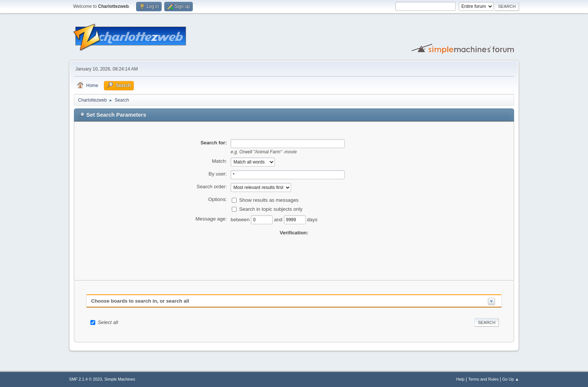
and (279, 219)
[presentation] (294, 251)
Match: (219, 161)
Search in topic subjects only (271, 209)
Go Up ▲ (511, 379)
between (241, 219)
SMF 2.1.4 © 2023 (85, 379)
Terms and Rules (484, 379)
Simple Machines (120, 379)
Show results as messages (269, 200)
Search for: (214, 143)
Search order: (212, 187)
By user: (218, 174)
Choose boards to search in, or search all (140, 301)
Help (460, 379)
